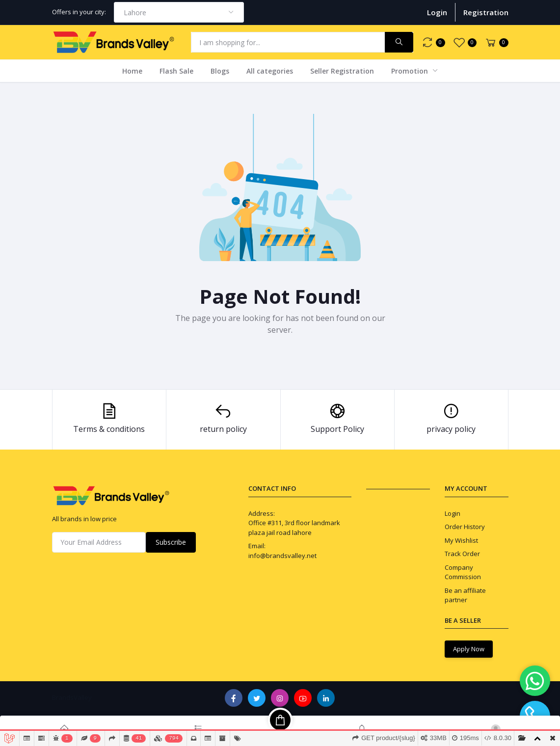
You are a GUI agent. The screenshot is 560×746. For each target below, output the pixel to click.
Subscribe (171, 542)
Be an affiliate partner (465, 595)
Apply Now (469, 649)
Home (132, 71)
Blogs (220, 71)
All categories (270, 71)
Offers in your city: (79, 12)
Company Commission (463, 572)
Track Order (462, 554)
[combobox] (179, 12)
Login (437, 12)
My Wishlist (461, 540)
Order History (465, 527)
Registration (486, 12)
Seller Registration (342, 71)
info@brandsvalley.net (282, 556)
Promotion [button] (411, 71)
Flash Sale (176, 71)
